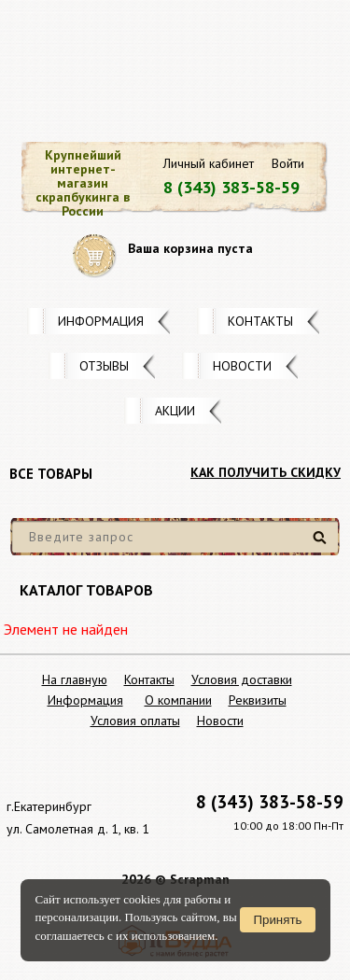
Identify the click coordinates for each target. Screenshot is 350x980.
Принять (277, 920)
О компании (178, 700)
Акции (175, 411)
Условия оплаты (135, 721)
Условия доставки (242, 679)
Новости (242, 366)
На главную (75, 679)
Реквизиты (258, 700)
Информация (101, 321)
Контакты (260, 321)
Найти (322, 545)
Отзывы (104, 366)
